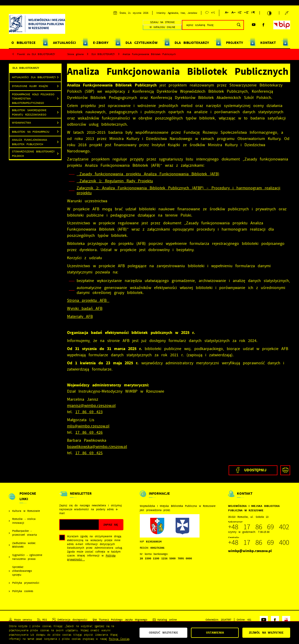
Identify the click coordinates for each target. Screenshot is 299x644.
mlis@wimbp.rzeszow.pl (88, 426)
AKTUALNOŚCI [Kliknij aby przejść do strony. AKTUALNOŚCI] (64, 43)
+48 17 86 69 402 (259, 527)
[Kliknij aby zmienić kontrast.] (269, 13)
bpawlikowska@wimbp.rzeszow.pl (97, 447)
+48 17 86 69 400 (259, 542)
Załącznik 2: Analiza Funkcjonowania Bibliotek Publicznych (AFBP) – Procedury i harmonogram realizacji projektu (178, 190)
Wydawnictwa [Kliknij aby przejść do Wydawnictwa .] (21, 123)
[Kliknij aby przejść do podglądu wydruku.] (285, 470)
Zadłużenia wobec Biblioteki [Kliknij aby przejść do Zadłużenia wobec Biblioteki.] (24, 545)
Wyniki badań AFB (85, 308)
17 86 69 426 (89, 432)
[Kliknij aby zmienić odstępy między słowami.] (247, 13)
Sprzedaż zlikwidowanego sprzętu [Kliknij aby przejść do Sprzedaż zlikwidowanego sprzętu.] (22, 571)
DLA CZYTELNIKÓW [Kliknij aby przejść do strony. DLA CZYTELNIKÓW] (141, 43)
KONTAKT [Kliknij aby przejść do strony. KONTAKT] (268, 43)
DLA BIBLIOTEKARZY (43, 54)
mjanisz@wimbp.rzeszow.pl (91, 406)
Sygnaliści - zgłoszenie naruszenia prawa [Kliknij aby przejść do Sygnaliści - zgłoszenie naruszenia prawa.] (27, 557)
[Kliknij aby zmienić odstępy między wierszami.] (240, 13)
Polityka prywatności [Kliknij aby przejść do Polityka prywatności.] (26, 583)
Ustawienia (215, 633)
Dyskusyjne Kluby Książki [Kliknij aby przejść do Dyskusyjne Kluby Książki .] (30, 86)
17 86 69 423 (89, 412)
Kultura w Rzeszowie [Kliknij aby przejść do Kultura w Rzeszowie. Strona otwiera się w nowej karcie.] (26, 511)
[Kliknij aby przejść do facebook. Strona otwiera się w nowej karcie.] (264, 25)
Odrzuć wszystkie (164, 633)
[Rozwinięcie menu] (26, 500)
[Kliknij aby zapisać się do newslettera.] (111, 525)
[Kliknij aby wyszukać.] (239, 25)
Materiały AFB (80, 317)
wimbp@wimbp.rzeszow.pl (250, 551)
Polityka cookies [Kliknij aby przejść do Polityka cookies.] (23, 591)
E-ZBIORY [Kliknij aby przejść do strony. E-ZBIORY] (101, 43)
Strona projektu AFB (88, 300)
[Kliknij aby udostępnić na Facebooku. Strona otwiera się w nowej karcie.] (253, 470)
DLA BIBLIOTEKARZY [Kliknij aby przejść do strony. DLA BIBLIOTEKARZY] (192, 43)
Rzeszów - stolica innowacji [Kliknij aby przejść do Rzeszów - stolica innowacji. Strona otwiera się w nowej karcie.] (24, 521)
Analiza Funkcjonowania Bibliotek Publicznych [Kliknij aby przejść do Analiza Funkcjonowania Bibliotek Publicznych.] (29, 142)
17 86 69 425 (89, 453)
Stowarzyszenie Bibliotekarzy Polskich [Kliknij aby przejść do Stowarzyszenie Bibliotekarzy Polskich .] (33, 154)
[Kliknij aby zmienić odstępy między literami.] (233, 13)
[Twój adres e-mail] (79, 525)
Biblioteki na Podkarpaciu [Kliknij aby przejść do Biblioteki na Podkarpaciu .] (31, 132)
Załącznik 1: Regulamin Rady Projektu (115, 181)
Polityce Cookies (119, 639)
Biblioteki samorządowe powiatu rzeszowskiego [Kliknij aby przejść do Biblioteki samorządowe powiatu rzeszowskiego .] (29, 112)
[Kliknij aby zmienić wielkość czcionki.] (227, 13)
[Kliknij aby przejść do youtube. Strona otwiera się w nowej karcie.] (254, 25)
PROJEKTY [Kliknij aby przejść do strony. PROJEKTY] (234, 43)
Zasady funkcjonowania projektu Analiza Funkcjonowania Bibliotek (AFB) (148, 174)
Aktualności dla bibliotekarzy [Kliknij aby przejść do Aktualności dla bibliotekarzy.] (34, 77)
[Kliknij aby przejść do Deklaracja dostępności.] (70, 620)
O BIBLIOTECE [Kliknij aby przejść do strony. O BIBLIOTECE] (24, 43)
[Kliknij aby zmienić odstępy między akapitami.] (253, 13)
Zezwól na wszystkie (266, 633)
